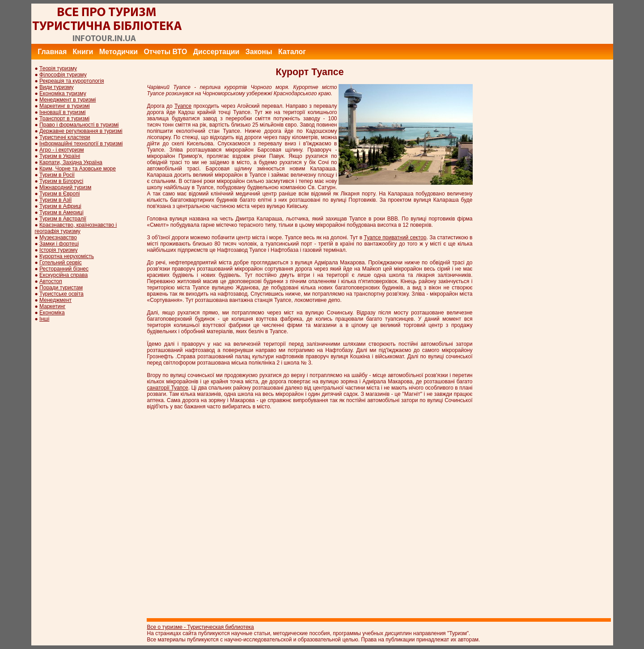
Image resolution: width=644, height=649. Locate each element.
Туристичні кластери (65, 137)
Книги (83, 52)
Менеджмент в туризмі (68, 100)
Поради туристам (61, 288)
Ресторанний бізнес (64, 269)
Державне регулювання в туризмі (81, 131)
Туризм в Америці (61, 212)
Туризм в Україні (60, 156)
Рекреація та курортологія (72, 81)
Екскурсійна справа (64, 275)
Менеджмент (55, 300)
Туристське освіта (61, 294)
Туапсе (183, 106)
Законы (259, 52)
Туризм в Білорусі (61, 181)
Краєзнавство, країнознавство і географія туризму (76, 228)
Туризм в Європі (59, 194)
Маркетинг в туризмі (65, 106)
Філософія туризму (63, 75)
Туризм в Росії (57, 175)
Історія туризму (58, 250)
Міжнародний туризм (65, 187)
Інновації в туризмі (62, 112)
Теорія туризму (58, 68)
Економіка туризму (63, 93)
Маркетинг (52, 306)
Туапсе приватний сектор (395, 238)
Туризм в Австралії (63, 219)
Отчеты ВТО (165, 52)
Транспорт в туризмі (64, 119)
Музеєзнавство (58, 238)
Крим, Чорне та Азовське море (78, 169)
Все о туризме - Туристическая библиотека (201, 627)
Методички (119, 52)
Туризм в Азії (55, 200)
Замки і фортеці (59, 244)
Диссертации (216, 52)
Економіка (52, 313)
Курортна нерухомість (67, 256)
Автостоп (51, 281)
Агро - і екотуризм (62, 150)
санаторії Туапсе (168, 388)
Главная (52, 52)
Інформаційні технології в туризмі (81, 144)
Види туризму (57, 87)
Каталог (292, 52)
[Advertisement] (450, 24)
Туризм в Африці (60, 206)
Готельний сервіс (61, 263)
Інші (44, 319)
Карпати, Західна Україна (71, 162)
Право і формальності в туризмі (79, 125)
